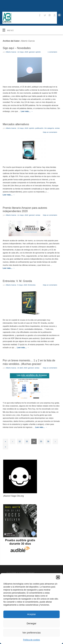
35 (41, 441)
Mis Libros (13, 4)
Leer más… (27, 111)
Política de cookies (31, 640)
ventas (57, 128)
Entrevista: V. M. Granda (17, 281)
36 (48, 441)
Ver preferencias (32, 633)
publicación (39, 128)
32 (20, 441)
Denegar (32, 623)
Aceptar (32, 614)
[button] (58, 577)
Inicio (4, 4)
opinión (38, 52)
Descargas (15, 8)
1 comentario (52, 52)
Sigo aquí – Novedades (17, 48)
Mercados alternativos (16, 124)
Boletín (42, 4)
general (32, 52)
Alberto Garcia (28, 41)
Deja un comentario (50, 132)
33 (27, 441)
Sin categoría (49, 128)
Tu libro (34, 4)
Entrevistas (24, 4)
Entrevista (32, 285)
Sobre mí (5, 8)
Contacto (51, 4)
